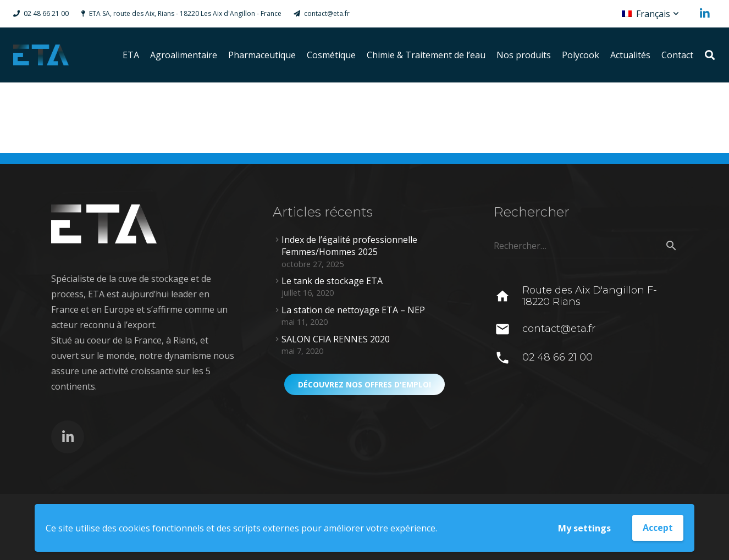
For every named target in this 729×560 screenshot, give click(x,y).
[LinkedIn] (705, 14)
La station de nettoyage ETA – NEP (353, 310)
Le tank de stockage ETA (332, 281)
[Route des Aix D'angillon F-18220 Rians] (508, 296)
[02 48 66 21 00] (508, 358)
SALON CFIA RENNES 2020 (336, 339)
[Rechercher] (710, 55)
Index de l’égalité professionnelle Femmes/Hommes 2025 (349, 246)
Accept (658, 528)
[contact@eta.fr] (508, 329)
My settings (584, 528)
